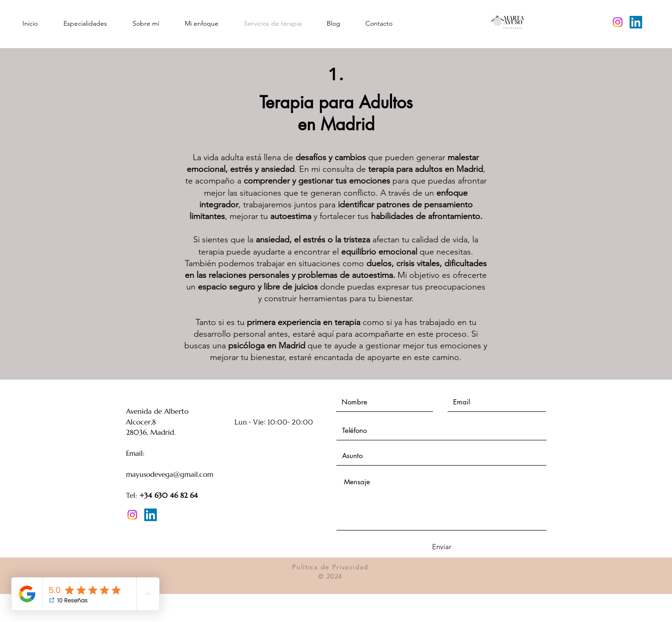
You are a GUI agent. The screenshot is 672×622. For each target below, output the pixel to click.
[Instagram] (618, 22)
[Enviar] (441, 547)
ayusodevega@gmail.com (173, 474)
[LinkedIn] (636, 22)
